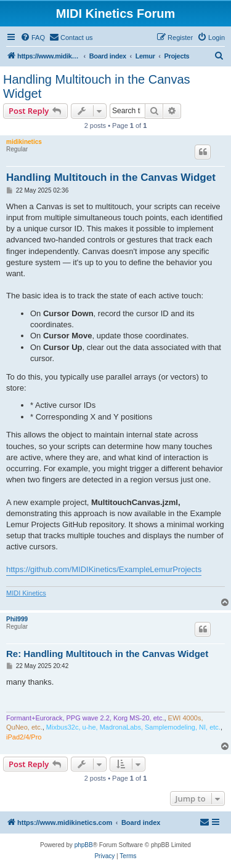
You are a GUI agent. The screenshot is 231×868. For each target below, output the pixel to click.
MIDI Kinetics (26, 593)
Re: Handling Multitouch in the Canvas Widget (107, 654)
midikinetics (24, 142)
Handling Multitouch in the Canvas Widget (97, 86)
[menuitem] (33, 38)
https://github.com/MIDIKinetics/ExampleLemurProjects (104, 569)
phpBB (84, 845)
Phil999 (17, 619)
